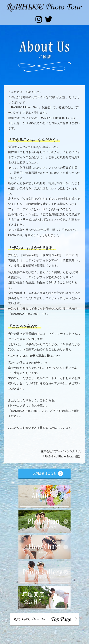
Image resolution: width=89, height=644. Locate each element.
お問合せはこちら (44, 473)
